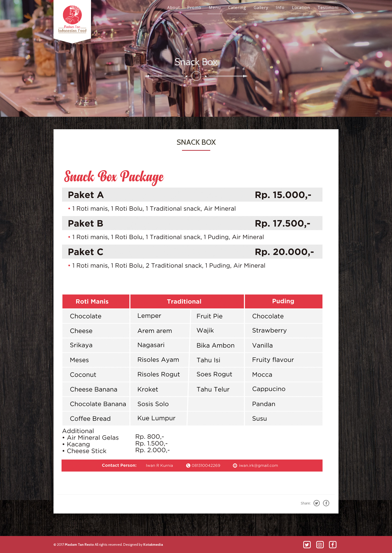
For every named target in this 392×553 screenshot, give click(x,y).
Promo (194, 7)
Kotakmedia (153, 544)
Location (301, 7)
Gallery (261, 7)
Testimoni (328, 7)
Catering (237, 7)
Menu (215, 7)
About (174, 7)
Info (280, 7)
